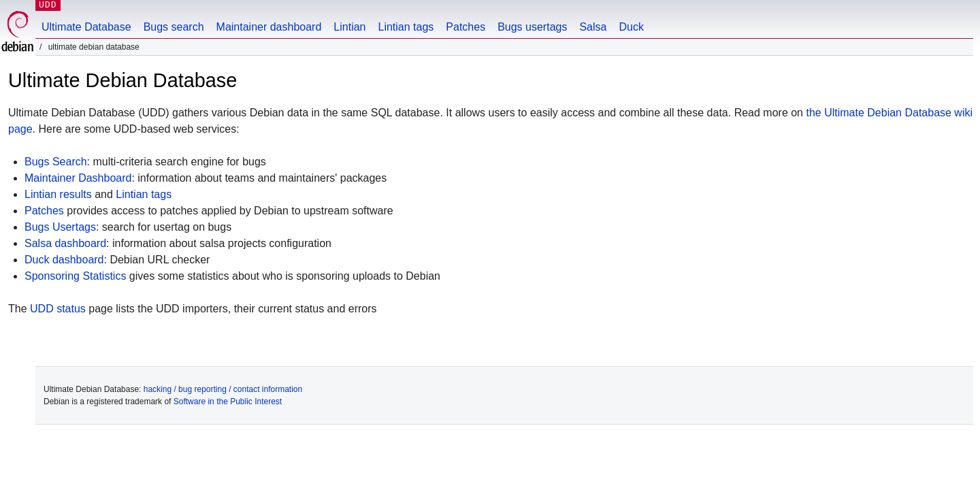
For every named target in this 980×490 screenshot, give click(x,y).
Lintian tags (406, 27)
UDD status (58, 309)
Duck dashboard (64, 260)
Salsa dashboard (65, 243)
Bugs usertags (532, 27)
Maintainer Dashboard (78, 178)
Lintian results (58, 194)
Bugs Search (56, 162)
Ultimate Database (86, 27)
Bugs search (174, 27)
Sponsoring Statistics (75, 276)
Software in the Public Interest (228, 402)
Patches (465, 27)
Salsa (593, 27)
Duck (631, 27)
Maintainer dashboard (269, 27)
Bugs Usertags (60, 227)
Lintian (349, 27)
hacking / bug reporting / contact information (223, 389)
